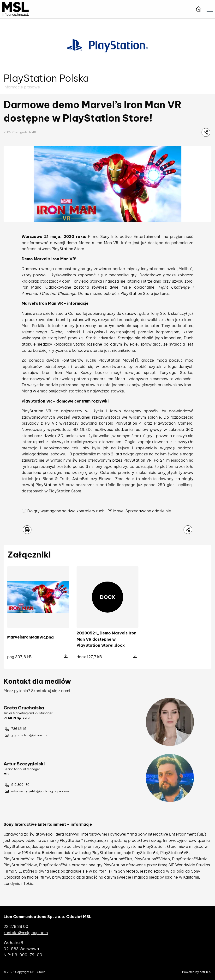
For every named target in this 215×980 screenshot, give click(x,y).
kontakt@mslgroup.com (26, 933)
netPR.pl (206, 972)
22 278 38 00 (16, 926)
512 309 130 (17, 785)
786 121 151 (16, 729)
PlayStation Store (137, 293)
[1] (135, 360)
